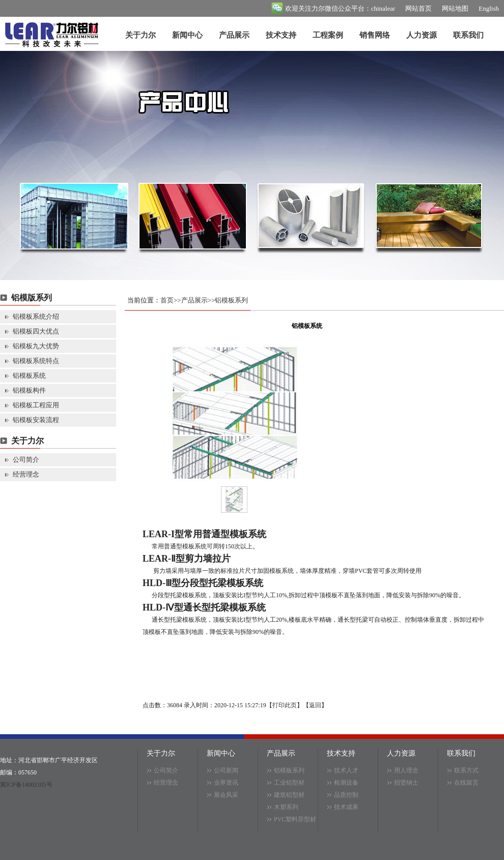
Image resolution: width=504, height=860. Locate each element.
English (489, 8)
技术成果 (346, 807)
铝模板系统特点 (36, 361)
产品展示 (234, 35)
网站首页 (418, 8)
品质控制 (346, 795)
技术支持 (281, 35)
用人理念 (406, 770)
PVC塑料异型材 (295, 819)
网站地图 (455, 8)
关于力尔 (141, 35)
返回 (315, 705)
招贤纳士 (406, 783)
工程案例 (328, 35)
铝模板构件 (29, 390)
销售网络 (375, 35)
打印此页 (285, 705)
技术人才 (346, 770)
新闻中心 (187, 35)
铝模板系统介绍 (36, 316)
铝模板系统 (29, 376)
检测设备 (346, 783)
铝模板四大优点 (36, 331)
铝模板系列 (231, 300)
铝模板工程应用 (36, 405)
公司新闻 (226, 770)
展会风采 (226, 795)
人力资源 (422, 35)
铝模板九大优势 (36, 346)
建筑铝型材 (289, 795)
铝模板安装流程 (36, 420)
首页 (167, 300)
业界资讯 (226, 783)
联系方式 (466, 770)
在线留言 (466, 783)
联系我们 (468, 35)
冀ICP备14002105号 (26, 785)
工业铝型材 (289, 783)
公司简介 (26, 460)
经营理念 (26, 474)
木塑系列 (286, 807)
